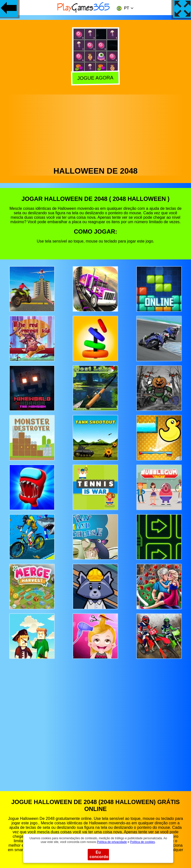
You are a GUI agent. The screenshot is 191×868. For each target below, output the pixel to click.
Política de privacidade (112, 842)
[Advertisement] (96, 129)
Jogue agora (95, 77)
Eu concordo (99, 854)
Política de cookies (142, 842)
